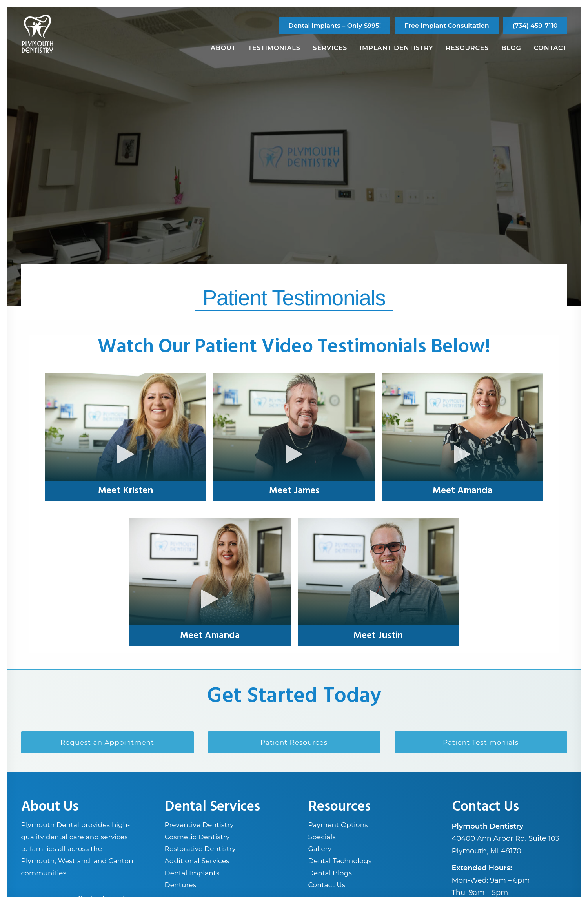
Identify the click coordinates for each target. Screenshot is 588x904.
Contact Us (327, 885)
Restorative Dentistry (200, 849)
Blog (511, 48)
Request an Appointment (107, 742)
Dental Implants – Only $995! (335, 26)
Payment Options (338, 825)
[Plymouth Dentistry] (38, 34)
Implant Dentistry (396, 48)
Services (330, 48)
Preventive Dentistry (199, 825)
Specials (322, 837)
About (223, 48)
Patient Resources (294, 742)
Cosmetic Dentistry (197, 837)
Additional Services (197, 861)
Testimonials (274, 48)
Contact (551, 48)
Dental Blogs (330, 873)
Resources (467, 48)
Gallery (320, 849)
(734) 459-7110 (535, 26)
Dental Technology (340, 861)
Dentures (181, 885)
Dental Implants (192, 873)
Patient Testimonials (481, 742)
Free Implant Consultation (447, 26)
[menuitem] (335, 26)
